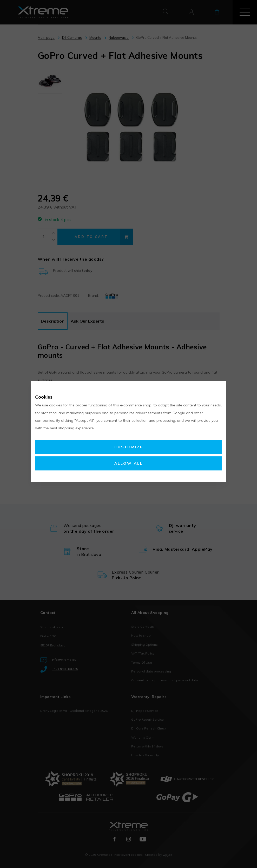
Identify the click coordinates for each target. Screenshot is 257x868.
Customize (129, 447)
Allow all (129, 463)
